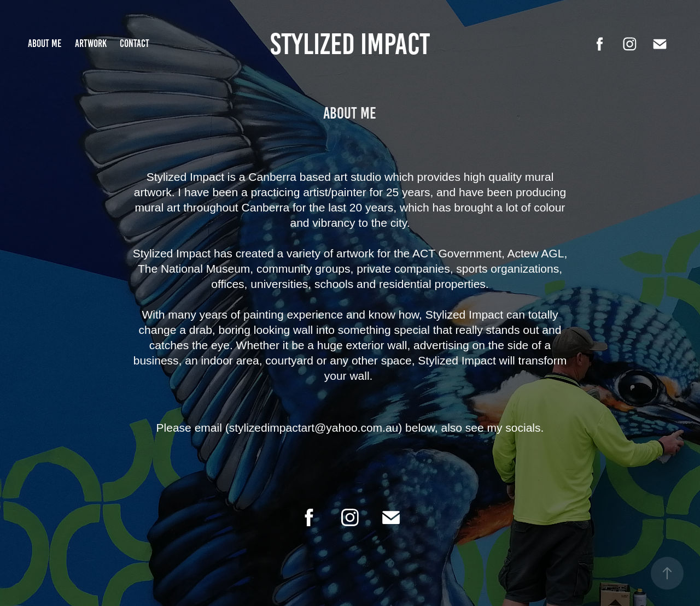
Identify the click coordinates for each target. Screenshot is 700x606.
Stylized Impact (350, 44)
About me (45, 43)
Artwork (91, 43)
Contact (135, 43)
